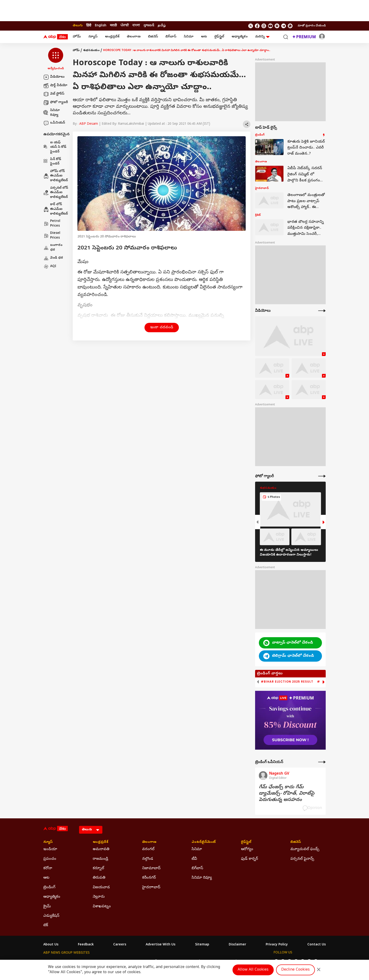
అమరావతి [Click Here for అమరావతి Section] (101, 849)
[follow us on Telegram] (284, 26)
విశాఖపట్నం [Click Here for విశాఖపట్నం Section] (102, 907)
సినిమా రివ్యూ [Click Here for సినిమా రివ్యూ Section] (202, 878)
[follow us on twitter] (251, 26)
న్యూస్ (93, 37)
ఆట (204, 37)
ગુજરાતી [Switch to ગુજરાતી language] (149, 26)
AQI (50, 267)
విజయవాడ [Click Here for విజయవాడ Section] (101, 888)
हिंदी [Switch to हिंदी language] (89, 26)
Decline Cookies (295, 970)
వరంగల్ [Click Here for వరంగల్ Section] (148, 849)
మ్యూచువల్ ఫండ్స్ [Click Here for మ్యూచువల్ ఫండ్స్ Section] (305, 849)
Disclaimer (237, 945)
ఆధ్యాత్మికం (240, 37)
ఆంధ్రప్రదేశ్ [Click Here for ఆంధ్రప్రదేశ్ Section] (100, 842)
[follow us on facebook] (257, 26)
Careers (120, 945)
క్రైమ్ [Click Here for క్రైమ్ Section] (47, 907)
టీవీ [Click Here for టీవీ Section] (194, 859)
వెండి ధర (53, 258)
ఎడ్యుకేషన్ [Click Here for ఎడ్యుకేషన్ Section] (51, 916)
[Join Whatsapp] (290, 26)
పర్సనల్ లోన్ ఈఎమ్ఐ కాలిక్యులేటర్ (56, 193)
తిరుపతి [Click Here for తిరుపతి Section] (99, 878)
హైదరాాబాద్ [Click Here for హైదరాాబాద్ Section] (151, 888)
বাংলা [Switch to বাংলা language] (136, 26)
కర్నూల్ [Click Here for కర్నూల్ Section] (98, 868)
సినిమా (189, 37)
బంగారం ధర (53, 248)
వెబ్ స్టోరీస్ (54, 94)
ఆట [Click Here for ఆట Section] (46, 878)
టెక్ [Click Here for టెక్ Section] (46, 925)
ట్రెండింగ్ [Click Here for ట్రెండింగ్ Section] (49, 888)
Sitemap (202, 945)
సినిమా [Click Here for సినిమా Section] (197, 849)
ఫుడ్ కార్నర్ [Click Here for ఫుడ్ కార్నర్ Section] (249, 859)
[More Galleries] (322, 476)
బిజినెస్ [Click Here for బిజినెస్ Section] (296, 842)
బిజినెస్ (153, 37)
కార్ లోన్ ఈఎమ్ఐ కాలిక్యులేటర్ (56, 209)
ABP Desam (89, 124)
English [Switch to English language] (101, 26)
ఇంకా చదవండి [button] (162, 328)
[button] (56, 59)
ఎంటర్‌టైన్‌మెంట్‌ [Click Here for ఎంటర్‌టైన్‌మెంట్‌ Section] (204, 842)
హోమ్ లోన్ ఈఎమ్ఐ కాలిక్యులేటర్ (56, 176)
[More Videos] (322, 311)
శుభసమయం (91, 51)
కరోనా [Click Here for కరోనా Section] (48, 868)
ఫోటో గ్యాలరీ (56, 103)
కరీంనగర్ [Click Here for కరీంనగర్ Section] (149, 878)
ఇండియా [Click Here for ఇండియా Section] (50, 849)
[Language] (91, 830)
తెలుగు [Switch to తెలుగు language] (78, 26)
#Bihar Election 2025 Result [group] (287, 682)
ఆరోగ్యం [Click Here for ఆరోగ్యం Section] (247, 849)
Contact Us (317, 945)
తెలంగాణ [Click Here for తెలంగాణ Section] (149, 842)
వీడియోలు (54, 77)
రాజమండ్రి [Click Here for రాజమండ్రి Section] (100, 859)
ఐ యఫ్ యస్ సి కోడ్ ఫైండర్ (55, 147)
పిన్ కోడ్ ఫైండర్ (52, 162)
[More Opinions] (322, 762)
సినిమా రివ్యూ (52, 113)
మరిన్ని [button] (262, 37)
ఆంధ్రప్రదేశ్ (112, 37)
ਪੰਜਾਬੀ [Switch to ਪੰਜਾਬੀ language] (125, 26)
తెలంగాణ (134, 37)
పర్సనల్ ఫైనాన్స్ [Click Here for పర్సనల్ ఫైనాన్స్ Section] (302, 859)
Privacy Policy (277, 945)
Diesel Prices (52, 236)
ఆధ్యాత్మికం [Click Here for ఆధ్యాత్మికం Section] (52, 897)
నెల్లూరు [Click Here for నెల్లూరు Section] (99, 897)
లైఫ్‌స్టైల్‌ (219, 37)
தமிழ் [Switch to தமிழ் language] (162, 26)
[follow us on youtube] (270, 26)
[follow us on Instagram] (277, 26)
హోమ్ (77, 37)
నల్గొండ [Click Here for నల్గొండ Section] (148, 859)
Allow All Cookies (253, 970)
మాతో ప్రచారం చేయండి (312, 26)
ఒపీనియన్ (54, 123)
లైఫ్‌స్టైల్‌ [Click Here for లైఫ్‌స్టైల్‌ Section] (246, 842)
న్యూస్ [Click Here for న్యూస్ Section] (48, 842)
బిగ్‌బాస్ (171, 37)
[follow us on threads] (264, 26)
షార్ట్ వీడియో (55, 86)
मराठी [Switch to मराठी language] (113, 26)
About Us (51, 945)
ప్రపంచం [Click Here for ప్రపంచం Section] (50, 859)
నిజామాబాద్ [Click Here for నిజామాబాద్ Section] (151, 868)
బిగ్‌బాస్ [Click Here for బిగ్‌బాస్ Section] (197, 868)
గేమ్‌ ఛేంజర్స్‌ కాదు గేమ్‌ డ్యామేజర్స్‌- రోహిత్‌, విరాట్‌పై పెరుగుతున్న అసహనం (287, 794)
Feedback (86, 945)
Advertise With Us (160, 945)
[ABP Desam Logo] (56, 37)
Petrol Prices (52, 224)
